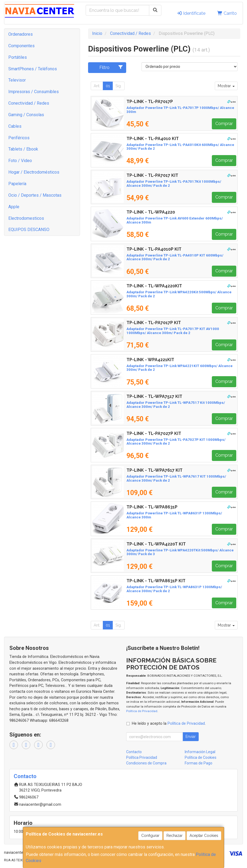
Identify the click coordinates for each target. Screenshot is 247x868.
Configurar (150, 836)
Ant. (97, 86)
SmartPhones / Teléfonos (33, 69)
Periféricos (19, 138)
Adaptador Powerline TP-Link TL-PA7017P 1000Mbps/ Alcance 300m (180, 110)
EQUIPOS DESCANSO (29, 230)
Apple (14, 207)
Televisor (17, 80)
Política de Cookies (201, 757)
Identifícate (191, 13)
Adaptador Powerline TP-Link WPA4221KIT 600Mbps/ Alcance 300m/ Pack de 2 (179, 368)
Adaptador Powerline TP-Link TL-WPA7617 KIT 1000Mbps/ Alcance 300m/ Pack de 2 (176, 478)
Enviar (191, 737)
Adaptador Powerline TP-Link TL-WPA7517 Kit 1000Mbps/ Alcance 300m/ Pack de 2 (176, 405)
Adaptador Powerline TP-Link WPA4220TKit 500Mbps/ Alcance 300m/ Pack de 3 (180, 552)
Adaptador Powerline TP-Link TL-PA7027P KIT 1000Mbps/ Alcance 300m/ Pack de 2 (176, 442)
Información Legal (200, 752)
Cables (15, 126)
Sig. (119, 86)
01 (108, 86)
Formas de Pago (199, 763)
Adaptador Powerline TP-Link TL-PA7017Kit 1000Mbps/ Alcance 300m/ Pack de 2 (174, 184)
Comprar (224, 124)
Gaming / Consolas (26, 115)
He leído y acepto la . (169, 724)
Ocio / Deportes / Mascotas (35, 195)
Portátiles (18, 57)
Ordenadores (21, 34)
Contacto (134, 752)
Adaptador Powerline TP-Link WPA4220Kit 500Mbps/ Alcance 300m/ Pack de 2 (179, 294)
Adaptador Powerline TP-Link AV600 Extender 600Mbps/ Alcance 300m (175, 220)
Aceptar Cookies (204, 836)
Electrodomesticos (26, 218)
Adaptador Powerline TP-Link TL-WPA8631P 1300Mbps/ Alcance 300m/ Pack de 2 (174, 589)
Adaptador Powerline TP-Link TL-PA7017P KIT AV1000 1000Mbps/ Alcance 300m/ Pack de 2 (173, 331)
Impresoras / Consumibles (34, 92)
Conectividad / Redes (29, 103)
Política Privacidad (142, 757)
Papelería (17, 184)
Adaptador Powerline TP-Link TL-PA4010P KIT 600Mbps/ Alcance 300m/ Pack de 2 (175, 257)
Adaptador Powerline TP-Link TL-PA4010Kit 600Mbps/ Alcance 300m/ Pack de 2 (180, 147)
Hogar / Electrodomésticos (34, 172)
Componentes (21, 46)
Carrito (227, 13)
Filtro (111, 67)
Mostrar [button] (226, 86)
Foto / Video (20, 161)
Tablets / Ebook (23, 149)
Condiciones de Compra (146, 763)
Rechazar (175, 836)
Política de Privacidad (142, 711)
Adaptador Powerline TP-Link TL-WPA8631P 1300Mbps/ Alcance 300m (174, 515)
